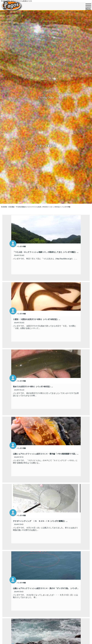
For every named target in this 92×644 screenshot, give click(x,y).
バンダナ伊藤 (21, 246)
